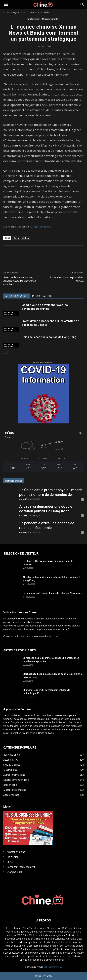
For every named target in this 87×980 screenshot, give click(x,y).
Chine (10, 862)
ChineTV (23, 499)
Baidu (16, 238)
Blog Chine (13, 857)
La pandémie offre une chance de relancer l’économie (52, 593)
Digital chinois (20, 12)
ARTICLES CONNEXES (17, 296)
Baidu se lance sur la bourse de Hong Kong (49, 337)
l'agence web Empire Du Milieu (40, 953)
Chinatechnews (41, 227)
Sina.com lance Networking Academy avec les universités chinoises (20, 281)
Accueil (7, 12)
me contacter (64, 729)
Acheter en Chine (16, 852)
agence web (59, 726)
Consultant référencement (21, 867)
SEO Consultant (12, 953)
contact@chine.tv (53, 967)
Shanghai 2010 (15, 872)
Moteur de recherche (40, 12)
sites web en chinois (14, 729)
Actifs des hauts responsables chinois (67, 279)
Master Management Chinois (22, 932)
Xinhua (26, 238)
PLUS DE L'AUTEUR (42, 296)
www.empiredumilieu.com (45, 636)
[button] (82, 5)
